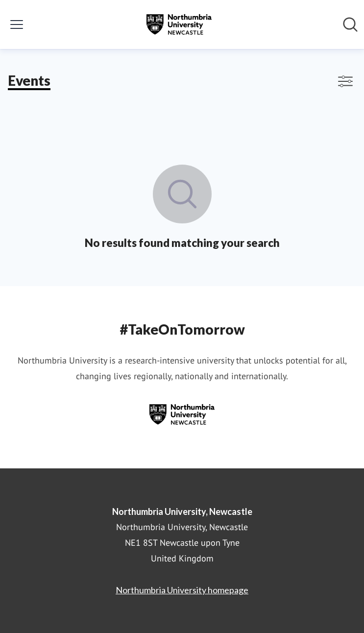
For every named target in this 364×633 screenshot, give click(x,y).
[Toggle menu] (17, 24)
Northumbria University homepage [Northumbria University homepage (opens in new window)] (182, 590)
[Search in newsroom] (350, 24)
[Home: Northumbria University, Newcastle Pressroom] (179, 24)
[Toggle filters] (345, 81)
